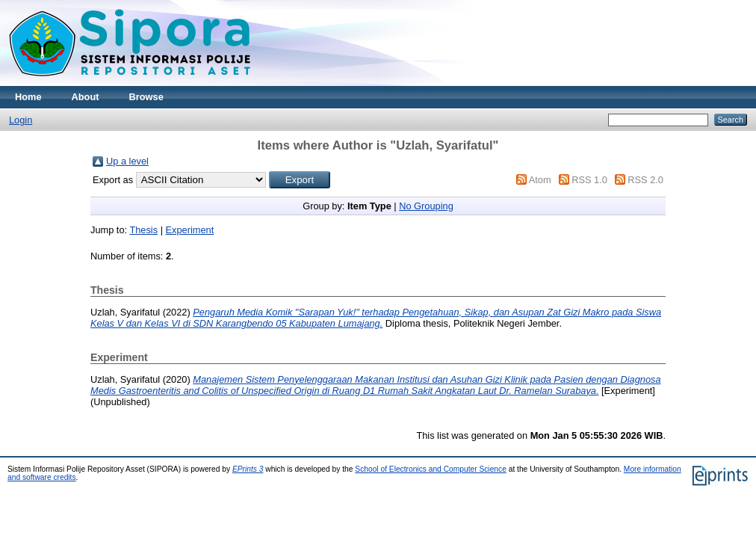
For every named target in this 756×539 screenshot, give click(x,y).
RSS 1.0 (589, 180)
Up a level (127, 161)
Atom (540, 180)
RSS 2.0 (645, 180)
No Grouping (426, 206)
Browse (146, 97)
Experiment (190, 230)
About (86, 97)
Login (21, 120)
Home (28, 97)
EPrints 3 (248, 469)
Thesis (143, 230)
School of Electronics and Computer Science (431, 469)
